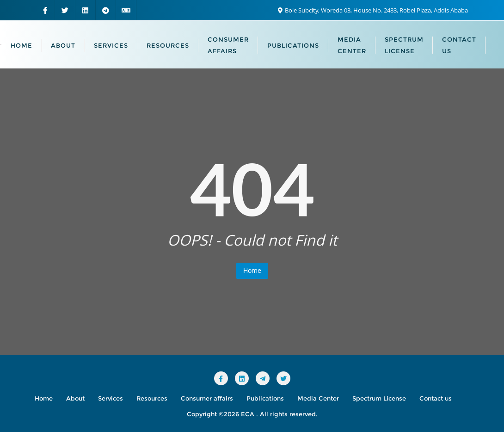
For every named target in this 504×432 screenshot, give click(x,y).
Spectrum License (379, 398)
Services (111, 398)
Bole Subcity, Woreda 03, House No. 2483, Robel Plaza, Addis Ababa (373, 10)
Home (252, 270)
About (75, 398)
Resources (152, 398)
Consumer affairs (207, 398)
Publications (265, 398)
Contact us (436, 398)
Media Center (318, 398)
